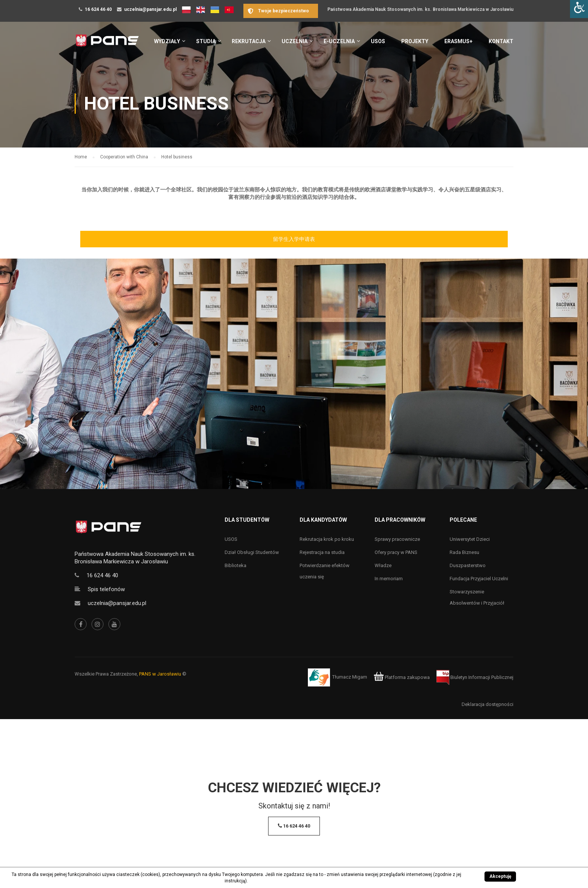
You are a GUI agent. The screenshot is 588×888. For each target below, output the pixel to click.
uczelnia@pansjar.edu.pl (150, 9)
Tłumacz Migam (350, 677)
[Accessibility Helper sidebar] (579, 9)
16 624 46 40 (98, 9)
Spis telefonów (106, 589)
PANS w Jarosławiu (160, 674)
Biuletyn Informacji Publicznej (475, 677)
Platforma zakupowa (402, 677)
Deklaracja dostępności (487, 704)
